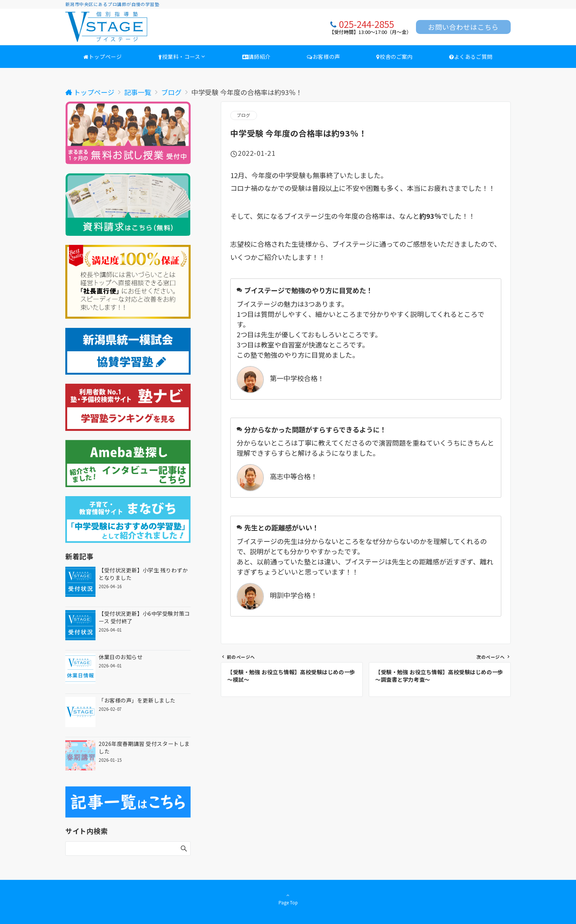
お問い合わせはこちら (463, 27)
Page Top (288, 899)
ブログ (244, 115)
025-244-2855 (367, 24)
